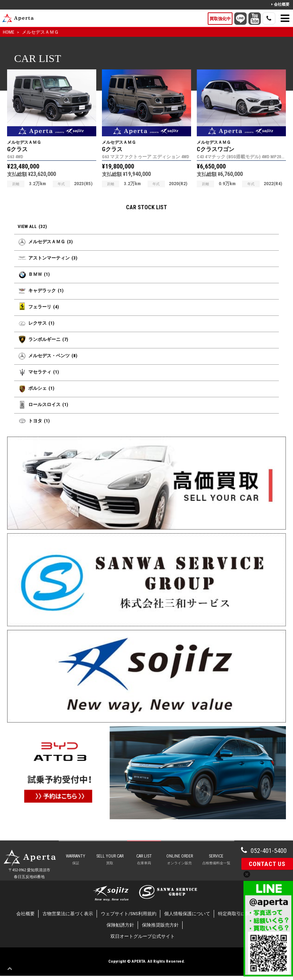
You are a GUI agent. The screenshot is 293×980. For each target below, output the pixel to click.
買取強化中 (220, 19)
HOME (8, 32)
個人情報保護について (187, 918)
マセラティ (38, 372)
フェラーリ (38, 307)
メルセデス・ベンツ (47, 356)
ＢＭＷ (34, 274)
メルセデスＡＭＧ (40, 32)
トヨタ (34, 421)
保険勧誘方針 (120, 930)
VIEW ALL (32, 227)
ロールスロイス (43, 404)
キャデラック (41, 290)
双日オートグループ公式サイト (143, 941)
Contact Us (267, 864)
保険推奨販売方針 (160, 930)
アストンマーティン (47, 258)
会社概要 (280, 4)
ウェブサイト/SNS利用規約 (129, 918)
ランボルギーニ (43, 339)
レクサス (36, 323)
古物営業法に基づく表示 (68, 918)
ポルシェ (36, 388)
